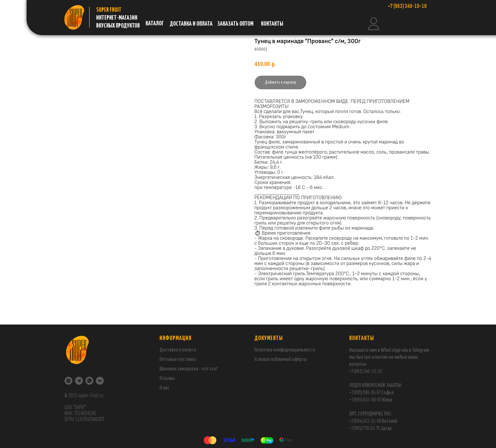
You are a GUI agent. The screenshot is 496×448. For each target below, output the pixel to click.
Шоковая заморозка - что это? (189, 369)
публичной (281, 360)
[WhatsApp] (89, 381)
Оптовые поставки (178, 360)
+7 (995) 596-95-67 (365, 392)
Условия (263, 360)
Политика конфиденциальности (285, 350)
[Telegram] (79, 381)
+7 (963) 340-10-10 (366, 371)
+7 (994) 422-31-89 (365, 421)
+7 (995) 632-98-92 (365, 400)
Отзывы (167, 379)
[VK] (100, 381)
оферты (299, 360)
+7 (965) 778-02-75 (365, 428)
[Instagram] (68, 381)
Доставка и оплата (178, 350)
